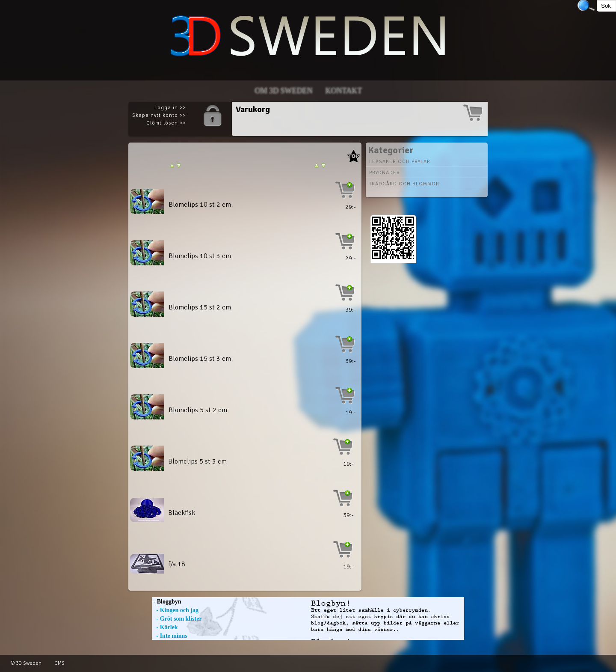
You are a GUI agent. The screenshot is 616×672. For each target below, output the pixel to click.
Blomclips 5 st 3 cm (197, 461)
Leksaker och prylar (400, 162)
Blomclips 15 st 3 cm (200, 359)
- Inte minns (170, 636)
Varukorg (253, 109)
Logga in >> (170, 108)
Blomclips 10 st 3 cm (200, 256)
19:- (351, 412)
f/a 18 (177, 564)
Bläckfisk (182, 513)
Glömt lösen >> (166, 123)
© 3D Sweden (26, 663)
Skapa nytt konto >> (159, 115)
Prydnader (385, 173)
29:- (351, 207)
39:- (351, 310)
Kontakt (344, 91)
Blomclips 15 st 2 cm (200, 307)
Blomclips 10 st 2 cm (200, 205)
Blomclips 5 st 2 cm (198, 410)
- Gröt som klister (177, 619)
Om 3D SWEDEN (283, 91)
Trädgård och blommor (404, 184)
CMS (59, 663)
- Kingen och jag (175, 610)
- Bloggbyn (166, 602)
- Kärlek (165, 627)
